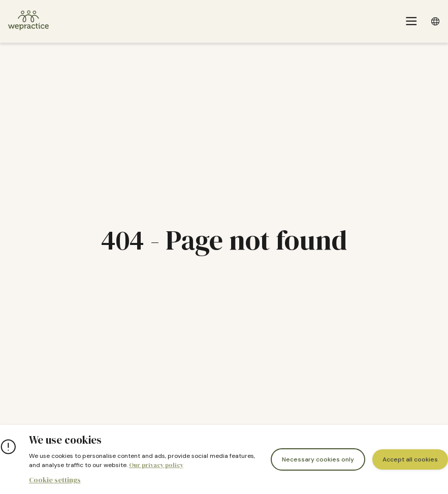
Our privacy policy (156, 465)
